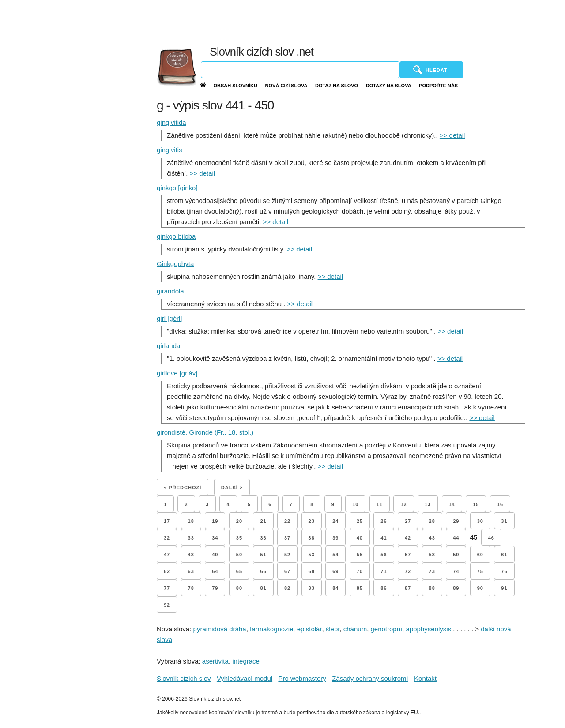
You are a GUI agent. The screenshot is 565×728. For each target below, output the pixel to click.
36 (263, 538)
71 (384, 571)
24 (335, 521)
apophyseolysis (429, 629)
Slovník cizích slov (184, 678)
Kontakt (425, 678)
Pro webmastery (302, 678)
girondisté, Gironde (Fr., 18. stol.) (205, 432)
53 (312, 555)
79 (215, 588)
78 (191, 588)
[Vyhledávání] (300, 70)
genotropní (387, 629)
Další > (232, 488)
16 (500, 504)
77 (167, 588)
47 (167, 555)
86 (384, 588)
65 (239, 571)
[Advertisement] (359, 22)
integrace (246, 661)
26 (384, 521)
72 (408, 571)
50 (239, 555)
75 (480, 571)
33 (191, 538)
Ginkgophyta (175, 264)
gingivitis (169, 150)
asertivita (215, 661)
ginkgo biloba (176, 236)
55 (360, 555)
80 (239, 588)
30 (480, 521)
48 (191, 555)
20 (239, 521)
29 (456, 521)
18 (191, 521)
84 (335, 588)
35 (239, 538)
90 (480, 588)
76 (504, 571)
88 (432, 588)
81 (263, 588)
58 (432, 555)
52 (287, 555)
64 (215, 571)
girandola (170, 291)
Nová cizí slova (286, 86)
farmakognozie (271, 629)
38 (312, 538)
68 (312, 571)
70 (360, 571)
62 (167, 571)
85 (360, 588)
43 (432, 538)
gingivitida (171, 122)
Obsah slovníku (235, 86)
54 (335, 555)
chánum (355, 629)
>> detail (452, 135)
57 (408, 555)
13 (428, 504)
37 (287, 538)
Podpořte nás (438, 86)
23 (312, 521)
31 (504, 521)
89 (456, 588)
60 (480, 555)
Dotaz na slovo (337, 86)
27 (408, 521)
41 (384, 538)
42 (408, 538)
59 (456, 555)
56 (384, 555)
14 (452, 504)
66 (263, 571)
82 (287, 588)
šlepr (333, 629)
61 (504, 555)
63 (191, 571)
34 (215, 538)
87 (408, 588)
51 (263, 555)
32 (167, 538)
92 (167, 605)
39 (335, 538)
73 (432, 571)
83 (312, 588)
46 (491, 538)
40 (360, 538)
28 (432, 521)
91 (504, 588)
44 (456, 538)
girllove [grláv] (177, 373)
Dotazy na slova (389, 86)
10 (355, 504)
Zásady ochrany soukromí (370, 678)
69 (335, 571)
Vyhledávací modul (245, 678)
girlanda (168, 346)
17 (167, 521)
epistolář (310, 629)
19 (215, 521)
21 (263, 521)
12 (403, 504)
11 (380, 504)
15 (476, 504)
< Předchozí (183, 488)
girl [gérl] (169, 318)
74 (456, 571)
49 (215, 555)
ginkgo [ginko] (177, 188)
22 (287, 521)
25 (360, 521)
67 (287, 571)
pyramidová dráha (220, 629)
